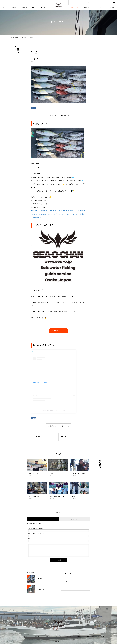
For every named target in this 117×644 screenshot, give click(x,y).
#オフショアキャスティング (72, 211)
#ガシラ (61, 214)
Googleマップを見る (59, 331)
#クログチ (55, 214)
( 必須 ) (36, 528)
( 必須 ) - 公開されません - (36, 533)
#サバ (50, 214)
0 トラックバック (74, 519)
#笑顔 (36, 218)
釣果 (32, 62)
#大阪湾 (34, 211)
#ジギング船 (40, 211)
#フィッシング (71, 214)
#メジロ (38, 214)
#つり (65, 214)
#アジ (46, 214)
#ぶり (42, 214)
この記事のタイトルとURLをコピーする (58, 116)
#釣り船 (78, 214)
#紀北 (82, 211)
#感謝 (40, 218)
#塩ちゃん (47, 211)
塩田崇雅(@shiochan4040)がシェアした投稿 (54, 410)
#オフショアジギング (57, 211)
